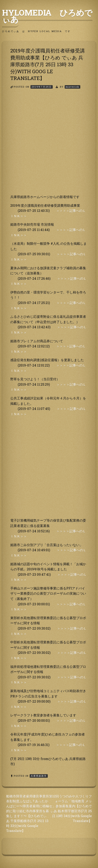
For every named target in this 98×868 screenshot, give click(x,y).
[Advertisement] (49, 145)
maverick (72, 87)
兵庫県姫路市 (39, 776)
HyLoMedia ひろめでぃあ (47, 16)
